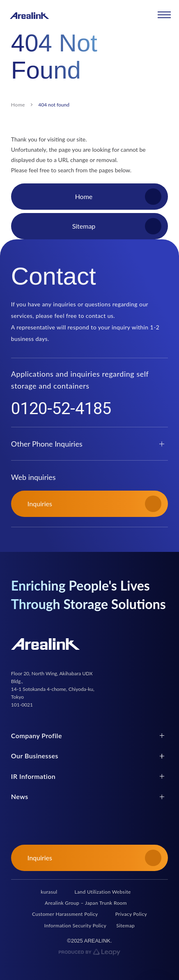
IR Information (33, 776)
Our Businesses (35, 756)
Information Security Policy (75, 926)
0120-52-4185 (61, 409)
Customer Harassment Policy (65, 914)
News (20, 796)
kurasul (49, 892)
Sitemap (125, 926)
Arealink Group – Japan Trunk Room (86, 903)
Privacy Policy (131, 914)
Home (18, 105)
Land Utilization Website (103, 892)
